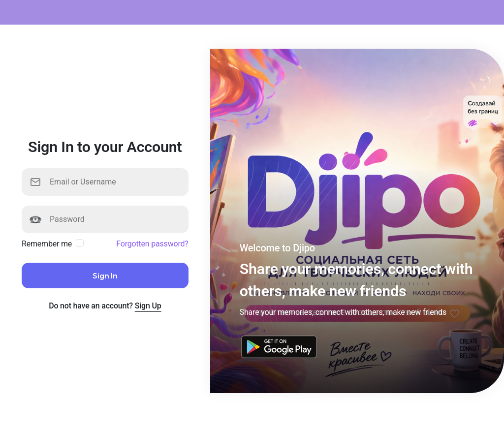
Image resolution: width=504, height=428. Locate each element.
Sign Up (148, 306)
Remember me (47, 244)
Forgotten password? (152, 244)
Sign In (105, 275)
